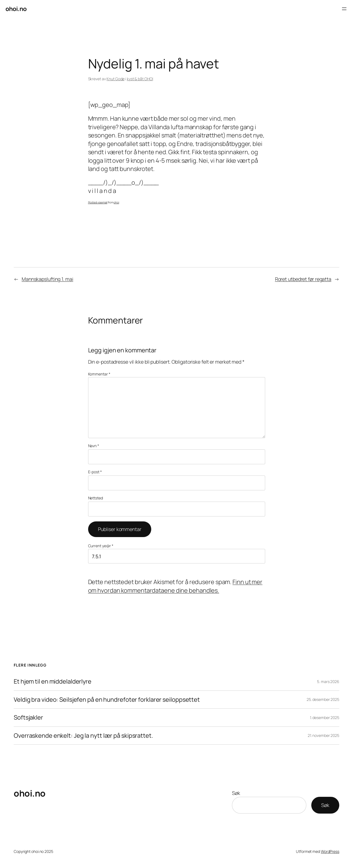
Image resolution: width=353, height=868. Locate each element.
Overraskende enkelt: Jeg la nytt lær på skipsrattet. (83, 736)
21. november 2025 (323, 735)
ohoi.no (16, 9)
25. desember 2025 (323, 699)
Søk (236, 793)
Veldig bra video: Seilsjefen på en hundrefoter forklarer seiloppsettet (107, 700)
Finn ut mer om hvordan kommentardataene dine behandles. (175, 586)
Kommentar (99, 374)
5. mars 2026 (328, 682)
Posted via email (98, 202)
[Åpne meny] (344, 9)
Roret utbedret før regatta (303, 279)
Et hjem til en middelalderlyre (53, 682)
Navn (94, 446)
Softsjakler (28, 718)
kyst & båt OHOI (140, 79)
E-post (95, 472)
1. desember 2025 (325, 718)
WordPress (330, 851)
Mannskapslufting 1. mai (47, 279)
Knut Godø (115, 79)
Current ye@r (101, 546)
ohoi (116, 202)
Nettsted (96, 498)
